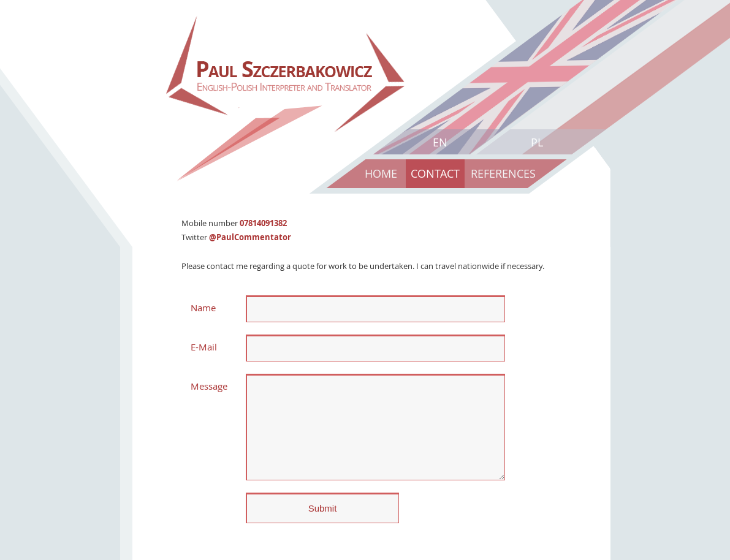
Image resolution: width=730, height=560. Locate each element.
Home (381, 173)
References (503, 173)
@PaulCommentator (250, 237)
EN (440, 142)
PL (537, 142)
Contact (435, 173)
